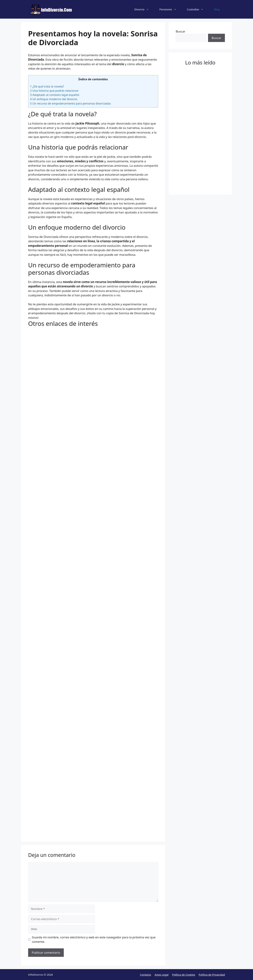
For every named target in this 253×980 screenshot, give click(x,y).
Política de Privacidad (212, 975)
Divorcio (144, 9)
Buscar (180, 31)
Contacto (146, 975)
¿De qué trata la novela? (47, 86)
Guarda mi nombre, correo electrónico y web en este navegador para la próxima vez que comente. (94, 940)
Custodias (198, 9)
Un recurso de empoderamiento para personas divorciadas (70, 103)
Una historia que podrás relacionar (54, 91)
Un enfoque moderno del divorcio (54, 99)
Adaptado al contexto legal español (55, 95)
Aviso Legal (162, 975)
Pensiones (171, 9)
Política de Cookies (184, 975)
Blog (217, 9)
